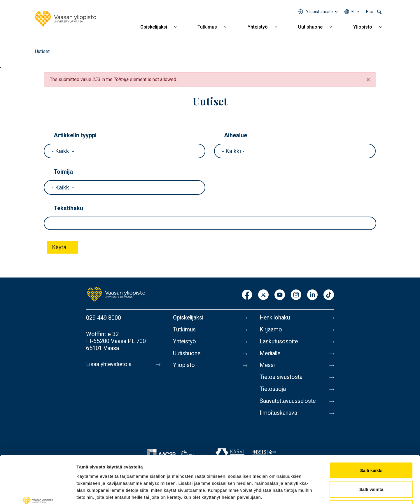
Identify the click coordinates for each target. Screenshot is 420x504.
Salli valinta (371, 447)
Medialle (271, 354)
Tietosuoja (273, 391)
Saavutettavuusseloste (289, 403)
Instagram (296, 295)
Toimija (63, 172)
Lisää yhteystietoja (110, 364)
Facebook (247, 295)
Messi (267, 367)
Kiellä (371, 466)
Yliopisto (363, 27)
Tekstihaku (68, 208)
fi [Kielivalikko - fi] (353, 12)
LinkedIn (312, 295)
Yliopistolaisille (319, 12)
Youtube (280, 295)
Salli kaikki (371, 427)
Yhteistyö (258, 27)
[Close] (368, 80)
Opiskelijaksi (154, 27)
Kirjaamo (271, 330)
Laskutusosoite (279, 342)
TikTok (329, 295)
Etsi (369, 12)
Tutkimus (207, 27)
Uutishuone (310, 27)
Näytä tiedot (312, 492)
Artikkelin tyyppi (75, 135)
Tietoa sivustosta (282, 379)
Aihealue (236, 135)
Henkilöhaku (275, 318)
